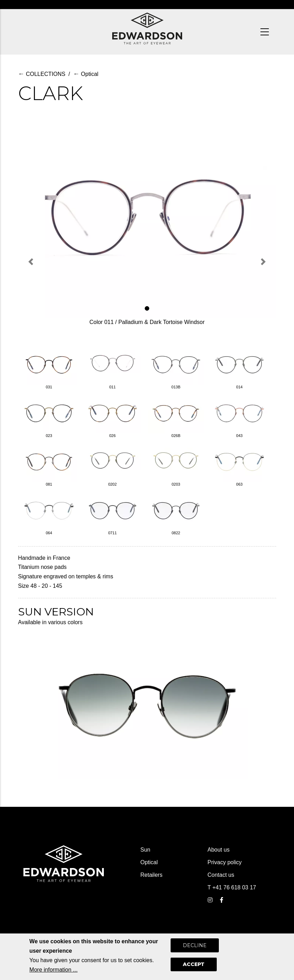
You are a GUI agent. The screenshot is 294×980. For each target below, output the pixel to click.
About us (219, 850)
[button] (31, 262)
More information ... (53, 972)
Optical (86, 74)
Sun (145, 850)
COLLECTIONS (42, 74)
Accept (194, 967)
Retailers (152, 875)
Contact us (221, 875)
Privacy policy (225, 862)
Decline (195, 948)
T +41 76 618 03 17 (232, 887)
